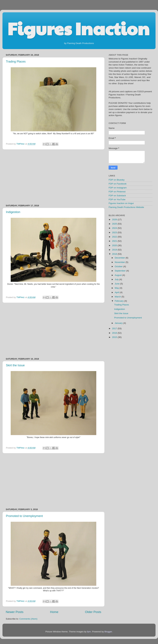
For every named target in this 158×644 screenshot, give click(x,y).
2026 (115, 220)
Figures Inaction (78, 28)
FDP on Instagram (118, 188)
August (118, 275)
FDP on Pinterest (117, 192)
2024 (115, 228)
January (119, 323)
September (120, 271)
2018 (115, 254)
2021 (115, 241)
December (120, 258)
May (117, 288)
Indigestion (13, 212)
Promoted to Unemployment (24, 516)
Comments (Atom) (28, 619)
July (117, 279)
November (120, 262)
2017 (115, 328)
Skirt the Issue (15, 365)
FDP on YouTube (117, 199)
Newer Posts (15, 612)
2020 (115, 245)
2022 (115, 237)
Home (54, 612)
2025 (115, 224)
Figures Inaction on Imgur (121, 203)
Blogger (108, 632)
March (118, 297)
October (119, 266)
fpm (89, 632)
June (117, 284)
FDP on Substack (117, 196)
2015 (115, 337)
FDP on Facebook (118, 184)
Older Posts (93, 612)
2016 (115, 333)
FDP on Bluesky (117, 180)
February (119, 301)
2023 (115, 232)
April (117, 292)
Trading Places (16, 62)
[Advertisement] (53, 177)
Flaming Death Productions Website (126, 207)
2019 (115, 250)
